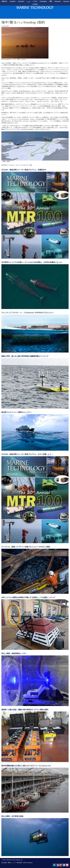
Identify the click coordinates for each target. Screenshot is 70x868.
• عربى (28, 1)
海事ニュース (12, 863)
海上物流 (4, 863)
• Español (12, 1)
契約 (31, 165)
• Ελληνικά (57, 1)
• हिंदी (50, 1)
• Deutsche (21, 1)
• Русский (66, 1)
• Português (43, 1)
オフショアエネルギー (22, 165)
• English (35, 4)
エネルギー (12, 165)
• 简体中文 (4, 1)
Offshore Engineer (28, 863)
